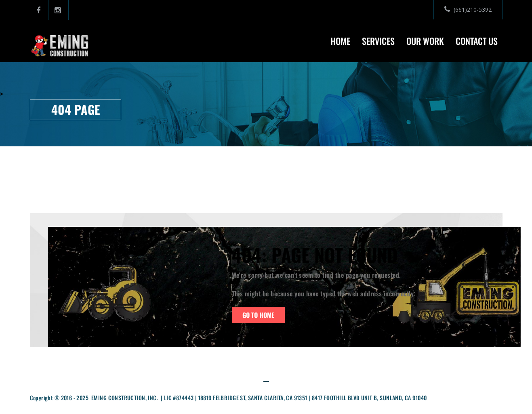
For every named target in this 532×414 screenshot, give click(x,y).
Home (340, 41)
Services (378, 41)
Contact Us (477, 41)
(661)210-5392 (468, 10)
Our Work (425, 41)
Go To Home (258, 315)
